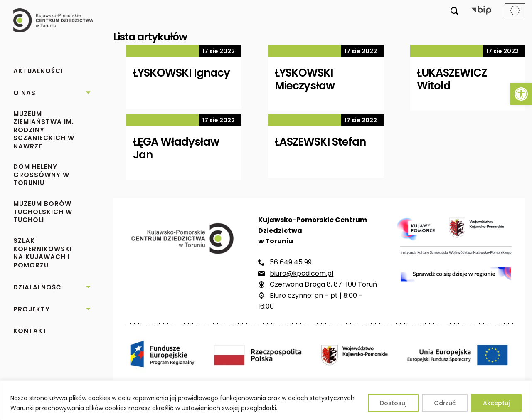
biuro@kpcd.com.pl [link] (302, 273)
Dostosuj (393, 403)
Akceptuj (496, 403)
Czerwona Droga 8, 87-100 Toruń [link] (323, 284)
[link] (521, 94)
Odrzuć (445, 403)
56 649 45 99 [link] (291, 262)
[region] (266, 400)
